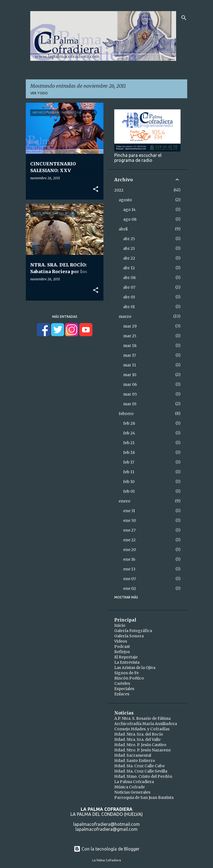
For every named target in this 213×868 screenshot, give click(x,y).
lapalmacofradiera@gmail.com (106, 829)
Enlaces (122, 694)
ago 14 (129, 210)
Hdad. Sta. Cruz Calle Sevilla (141, 771)
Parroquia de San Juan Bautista (144, 797)
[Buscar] (184, 18)
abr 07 (129, 287)
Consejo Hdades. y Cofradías (142, 729)
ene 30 (130, 520)
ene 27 (129, 530)
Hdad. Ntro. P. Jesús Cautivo (140, 745)
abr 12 (129, 268)
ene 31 (129, 511)
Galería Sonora (129, 636)
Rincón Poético (129, 678)
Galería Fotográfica (133, 631)
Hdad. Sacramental (133, 755)
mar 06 (130, 384)
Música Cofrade (130, 787)
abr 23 (129, 248)
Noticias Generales (132, 792)
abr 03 (129, 297)
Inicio (120, 625)
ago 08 (130, 219)
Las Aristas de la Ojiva (135, 668)
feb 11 (129, 472)
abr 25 (129, 239)
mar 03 (130, 404)
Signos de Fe (126, 673)
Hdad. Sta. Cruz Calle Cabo (140, 766)
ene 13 (129, 569)
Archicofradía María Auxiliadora (146, 724)
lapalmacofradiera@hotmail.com (106, 824)
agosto (125, 200)
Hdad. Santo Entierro (135, 761)
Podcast (122, 646)
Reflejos (122, 652)
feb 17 (129, 462)
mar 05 (130, 394)
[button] (96, 189)
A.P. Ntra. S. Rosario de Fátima (142, 718)
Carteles (122, 683)
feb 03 (129, 491)
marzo (125, 316)
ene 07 (130, 579)
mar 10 (130, 375)
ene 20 (130, 550)
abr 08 (129, 278)
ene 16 (129, 559)
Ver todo (39, 93)
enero (125, 501)
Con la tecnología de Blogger (107, 849)
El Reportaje (126, 657)
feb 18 (129, 452)
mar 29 (130, 326)
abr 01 (129, 307)
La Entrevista (127, 662)
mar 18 (130, 346)
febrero (126, 414)
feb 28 (129, 423)
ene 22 (129, 540)
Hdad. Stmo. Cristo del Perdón (143, 776)
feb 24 (129, 433)
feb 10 (129, 482)
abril (123, 229)
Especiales (124, 689)
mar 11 (130, 365)
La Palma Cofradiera (134, 782)
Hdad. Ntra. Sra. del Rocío (139, 734)
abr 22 (129, 258)
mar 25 (130, 336)
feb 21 (129, 443)
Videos (121, 641)
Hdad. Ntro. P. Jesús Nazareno (143, 750)
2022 (119, 190)
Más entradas (65, 317)
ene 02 (130, 588)
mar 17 (130, 355)
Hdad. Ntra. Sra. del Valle (137, 739)
